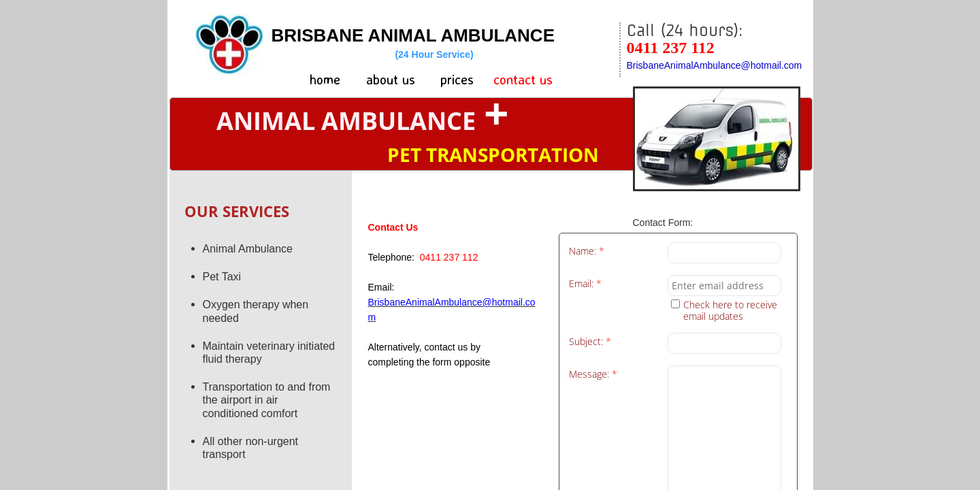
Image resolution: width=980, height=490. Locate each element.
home (325, 79)
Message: (593, 375)
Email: (585, 284)
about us (391, 79)
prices (457, 79)
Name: (587, 251)
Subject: (590, 342)
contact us (523, 79)
